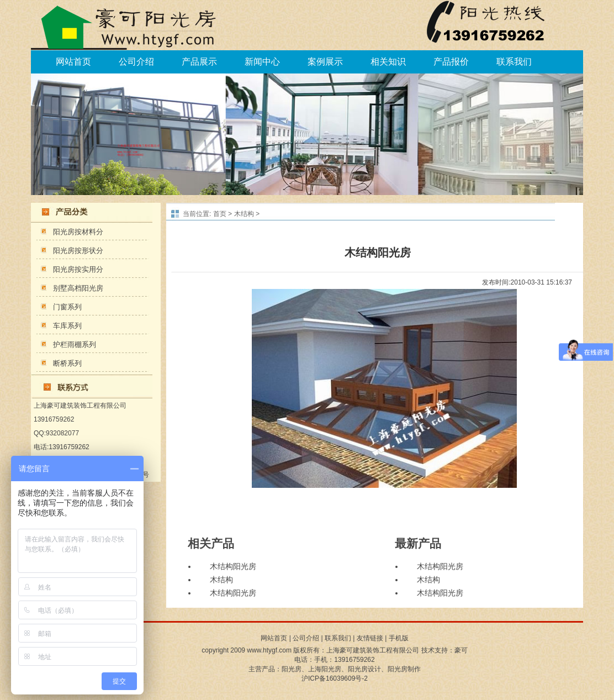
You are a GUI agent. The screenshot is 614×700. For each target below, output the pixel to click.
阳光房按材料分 (78, 232)
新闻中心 (262, 62)
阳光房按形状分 (78, 251)
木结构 (244, 214)
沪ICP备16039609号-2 (335, 678)
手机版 (399, 638)
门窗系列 (67, 307)
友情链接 (370, 638)
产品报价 (451, 62)
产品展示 (199, 62)
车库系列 (67, 326)
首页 (220, 214)
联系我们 (514, 62)
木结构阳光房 (233, 567)
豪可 (461, 650)
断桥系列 (67, 363)
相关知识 (388, 62)
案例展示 (325, 62)
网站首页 (73, 62)
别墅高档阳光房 (78, 288)
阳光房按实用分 (78, 269)
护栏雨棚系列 (75, 344)
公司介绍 (136, 62)
